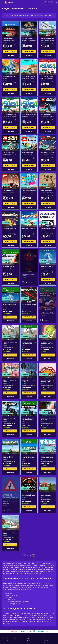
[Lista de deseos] (49, 2)
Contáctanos (5, 643)
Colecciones (16, 643)
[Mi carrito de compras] (52, 2)
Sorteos (45, 643)
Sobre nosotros (5, 641)
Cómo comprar (17, 641)
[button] (34, 556)
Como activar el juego (33, 643)
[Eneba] (9, 2)
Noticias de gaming (47, 641)
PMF (28, 641)
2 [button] (30, 556)
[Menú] (2, 2)
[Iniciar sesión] (56, 2)
